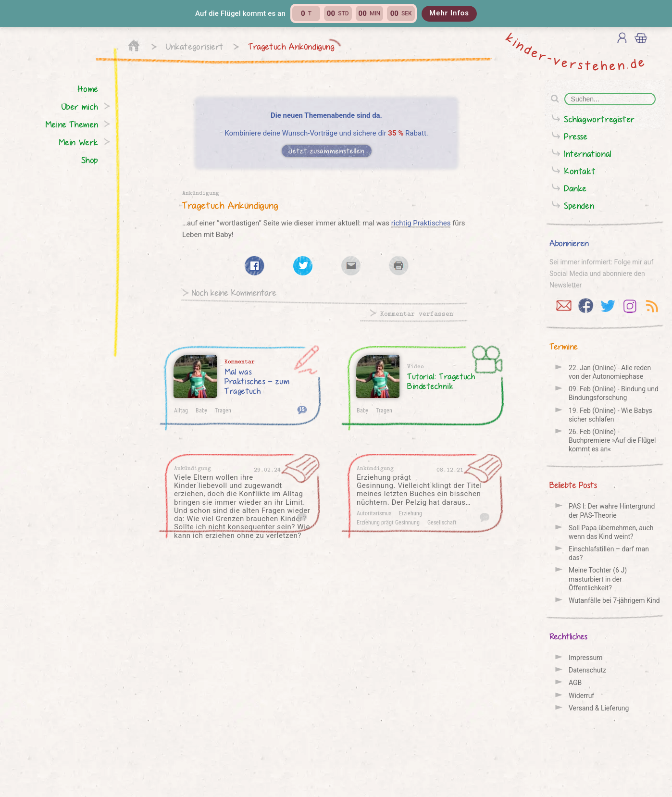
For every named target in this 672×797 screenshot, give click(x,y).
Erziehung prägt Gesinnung (388, 522)
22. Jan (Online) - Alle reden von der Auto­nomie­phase (610, 372)
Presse (576, 136)
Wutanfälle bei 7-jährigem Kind (614, 600)
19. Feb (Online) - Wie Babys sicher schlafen (610, 415)
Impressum (585, 658)
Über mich (80, 106)
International (588, 154)
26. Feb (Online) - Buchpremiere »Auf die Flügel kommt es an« (612, 440)
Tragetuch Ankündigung (292, 46)
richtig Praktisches (421, 223)
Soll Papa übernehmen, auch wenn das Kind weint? (611, 532)
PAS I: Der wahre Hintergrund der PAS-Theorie (612, 511)
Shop (90, 160)
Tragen (223, 410)
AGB (575, 683)
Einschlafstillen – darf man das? (609, 553)
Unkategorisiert (195, 46)
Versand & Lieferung (599, 708)
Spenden (579, 205)
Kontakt (580, 171)
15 (302, 409)
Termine (564, 346)
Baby (201, 410)
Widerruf (581, 696)
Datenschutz (587, 670)
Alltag (181, 410)
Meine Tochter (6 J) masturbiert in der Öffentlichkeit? (598, 579)
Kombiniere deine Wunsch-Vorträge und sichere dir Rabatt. (326, 133)
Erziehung (411, 513)
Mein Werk (79, 142)
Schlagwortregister (599, 119)
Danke (575, 188)
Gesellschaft (442, 522)
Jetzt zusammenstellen (327, 151)
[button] (336, 13)
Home (88, 89)
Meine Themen (72, 124)
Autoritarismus (374, 513)
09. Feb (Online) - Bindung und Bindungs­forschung (614, 393)
